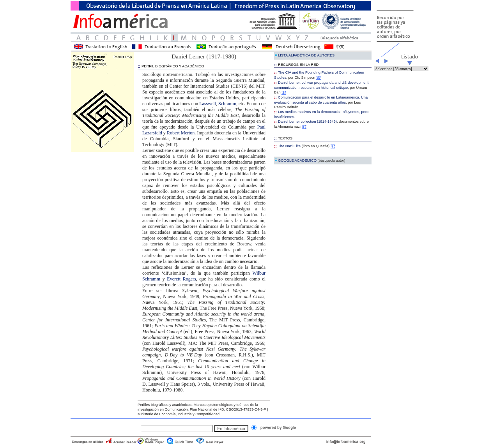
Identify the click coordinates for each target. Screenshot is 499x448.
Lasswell (208, 104)
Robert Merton (181, 133)
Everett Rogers (181, 279)
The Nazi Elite (289, 146)
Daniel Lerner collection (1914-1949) (305, 122)
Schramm (227, 104)
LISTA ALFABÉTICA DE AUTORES (304, 55)
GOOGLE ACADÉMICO (310, 161)
